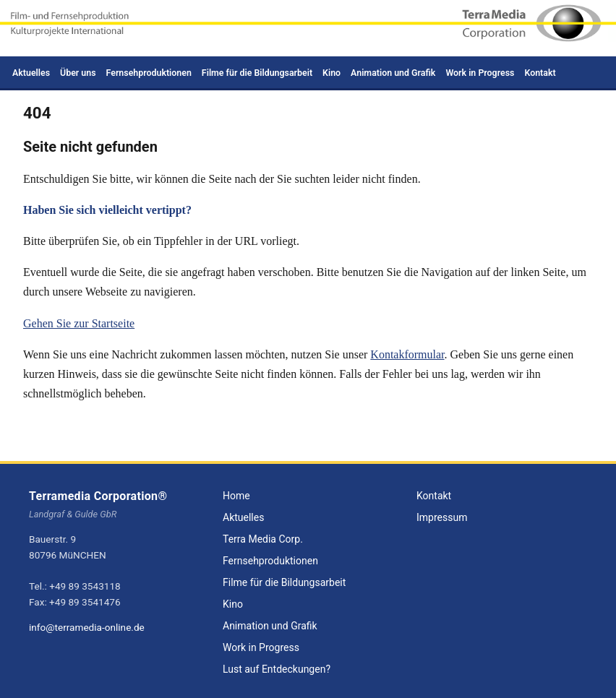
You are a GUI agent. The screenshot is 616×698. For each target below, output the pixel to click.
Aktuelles (31, 73)
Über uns (78, 73)
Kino (331, 73)
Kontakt (540, 73)
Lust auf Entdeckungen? (277, 669)
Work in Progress (480, 73)
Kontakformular (407, 354)
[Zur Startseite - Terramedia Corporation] (308, 28)
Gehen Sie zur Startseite (79, 323)
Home (236, 496)
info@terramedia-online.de (87, 627)
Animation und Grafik (393, 73)
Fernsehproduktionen (149, 73)
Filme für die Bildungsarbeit (257, 73)
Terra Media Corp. (263, 539)
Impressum (442, 517)
